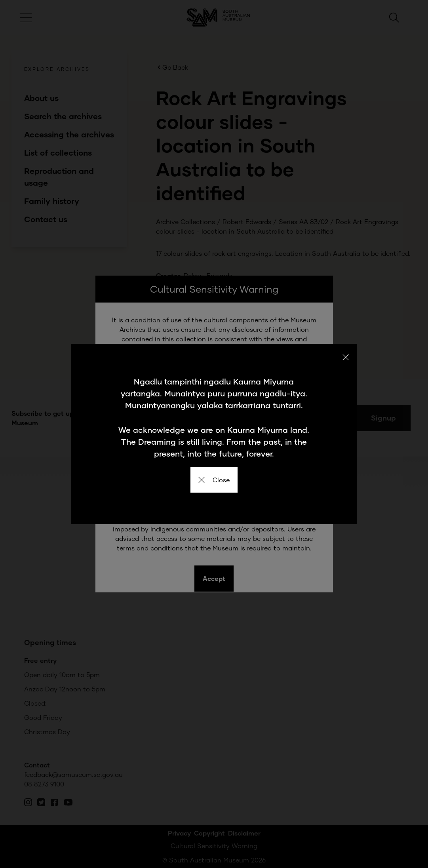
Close (214, 480)
